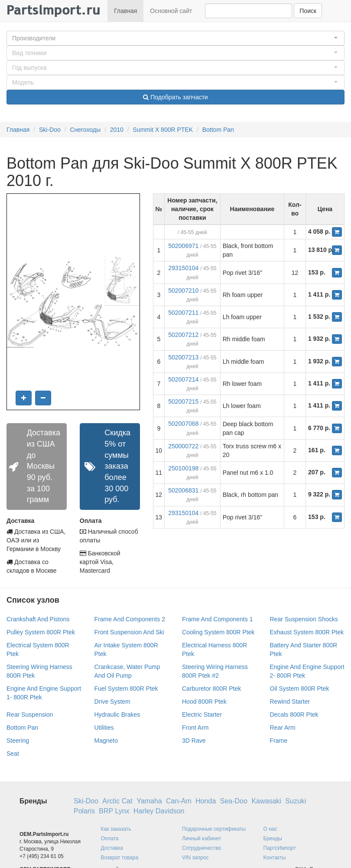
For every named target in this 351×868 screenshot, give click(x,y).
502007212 (183, 335)
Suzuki (296, 801)
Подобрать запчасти (175, 97)
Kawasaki (266, 801)
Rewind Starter (290, 702)
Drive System (112, 702)
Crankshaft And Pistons (38, 619)
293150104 (183, 268)
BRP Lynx (114, 811)
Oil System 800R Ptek (300, 689)
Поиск (308, 11)
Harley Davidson (159, 811)
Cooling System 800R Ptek (218, 632)
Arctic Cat (117, 801)
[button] (175, 38)
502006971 (183, 246)
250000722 (183, 446)
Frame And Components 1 (217, 619)
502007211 (183, 313)
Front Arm (195, 728)
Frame (279, 741)
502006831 (183, 490)
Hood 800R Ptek (204, 702)
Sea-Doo (234, 801)
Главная (125, 11)
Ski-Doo (50, 130)
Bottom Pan (218, 130)
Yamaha (149, 801)
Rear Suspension (30, 715)
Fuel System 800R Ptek (126, 689)
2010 (117, 130)
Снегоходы (85, 130)
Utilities (104, 728)
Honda (206, 801)
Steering (18, 741)
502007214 (183, 379)
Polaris (84, 811)
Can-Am (179, 801)
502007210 (183, 290)
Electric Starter (202, 715)
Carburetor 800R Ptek (211, 689)
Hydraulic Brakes (117, 715)
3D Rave (194, 741)
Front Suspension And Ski (129, 632)
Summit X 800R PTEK (163, 130)
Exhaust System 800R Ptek (307, 632)
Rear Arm (283, 728)
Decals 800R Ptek (294, 715)
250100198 (183, 468)
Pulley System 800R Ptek (41, 632)
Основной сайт (171, 11)
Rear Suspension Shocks (304, 619)
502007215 (183, 401)
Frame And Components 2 (130, 619)
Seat (13, 754)
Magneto (106, 741)
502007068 (183, 424)
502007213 (183, 357)
